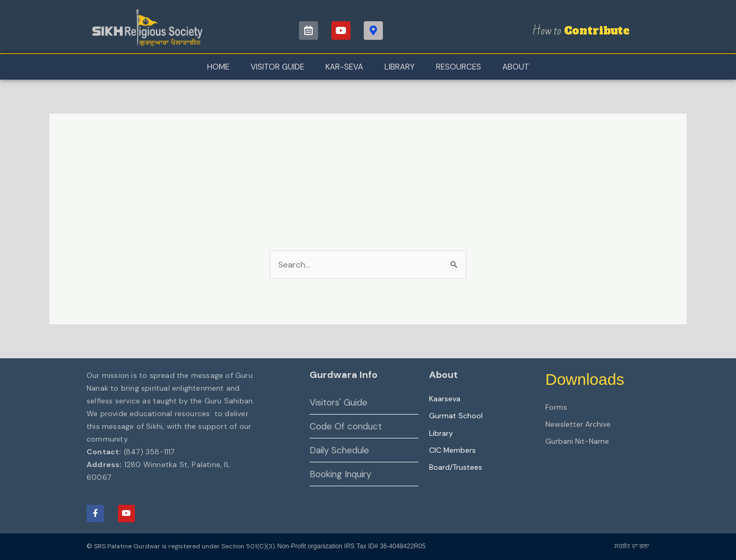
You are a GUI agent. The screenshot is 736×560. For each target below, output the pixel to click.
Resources (459, 67)
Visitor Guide (277, 67)
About (516, 67)
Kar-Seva (344, 67)
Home (218, 67)
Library (400, 67)
